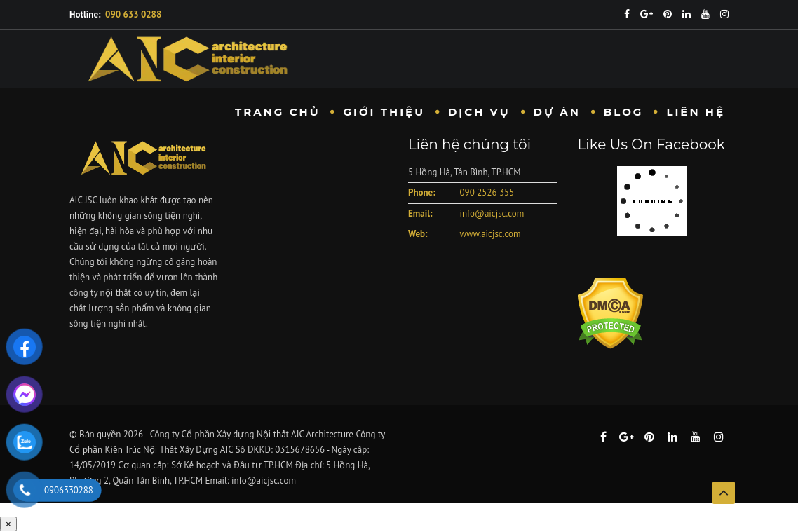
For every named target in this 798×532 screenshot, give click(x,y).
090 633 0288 (133, 14)
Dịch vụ (479, 112)
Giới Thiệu (384, 112)
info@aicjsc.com (492, 213)
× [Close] (8, 524)
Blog (624, 112)
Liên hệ (696, 112)
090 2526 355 (487, 192)
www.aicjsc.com (490, 234)
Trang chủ (278, 112)
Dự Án (557, 112)
